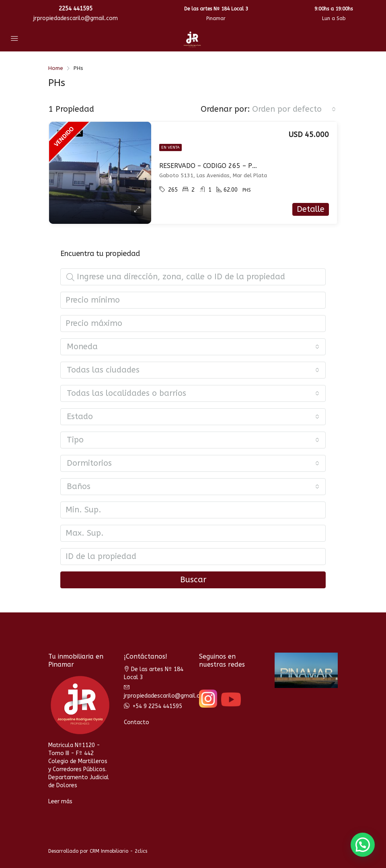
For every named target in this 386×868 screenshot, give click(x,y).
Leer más (60, 801)
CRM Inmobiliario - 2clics (118, 851)
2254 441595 (76, 9)
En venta (170, 147)
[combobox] (294, 109)
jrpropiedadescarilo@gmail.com (76, 18)
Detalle (311, 209)
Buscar (193, 580)
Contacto (137, 722)
